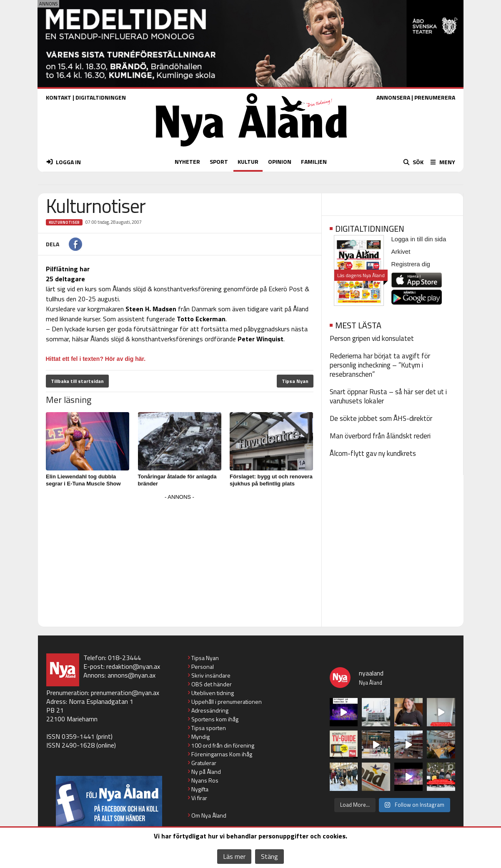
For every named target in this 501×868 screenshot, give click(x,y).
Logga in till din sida (419, 239)
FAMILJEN (314, 161)
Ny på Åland (206, 772)
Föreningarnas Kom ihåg (222, 754)
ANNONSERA (393, 97)
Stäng (269, 856)
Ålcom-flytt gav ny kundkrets (373, 453)
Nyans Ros (205, 780)
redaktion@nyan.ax (133, 666)
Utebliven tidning (213, 693)
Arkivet (401, 251)
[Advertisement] (180, 561)
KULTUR (248, 161)
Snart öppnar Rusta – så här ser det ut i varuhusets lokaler (388, 396)
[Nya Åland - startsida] (251, 149)
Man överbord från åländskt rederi (380, 436)
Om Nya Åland (209, 815)
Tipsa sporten (209, 728)
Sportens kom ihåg (215, 719)
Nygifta (200, 789)
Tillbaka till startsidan (77, 381)
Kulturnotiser (64, 222)
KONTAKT (59, 97)
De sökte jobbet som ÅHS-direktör (381, 418)
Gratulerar (204, 763)
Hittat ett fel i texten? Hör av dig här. (96, 359)
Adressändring (210, 710)
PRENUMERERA (435, 97)
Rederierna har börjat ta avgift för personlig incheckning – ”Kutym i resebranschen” (380, 365)
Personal (203, 667)
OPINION (280, 161)
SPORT (219, 161)
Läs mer (234, 856)
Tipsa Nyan (295, 381)
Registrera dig (411, 264)
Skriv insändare (211, 675)
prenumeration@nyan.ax (125, 693)
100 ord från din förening (223, 745)
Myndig (200, 737)
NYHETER (187, 161)
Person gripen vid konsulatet (372, 338)
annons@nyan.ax (132, 675)
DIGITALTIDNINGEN (101, 97)
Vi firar (199, 798)
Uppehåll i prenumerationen (227, 702)
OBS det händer (212, 684)
